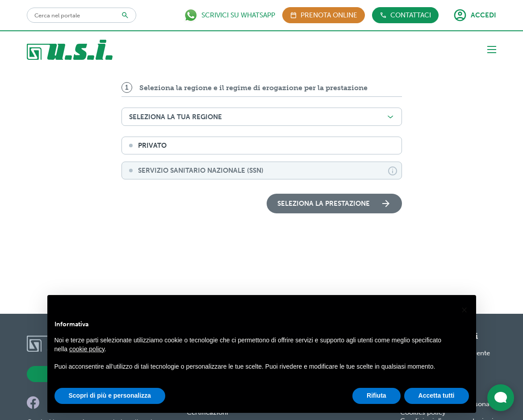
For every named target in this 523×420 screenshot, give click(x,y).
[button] (464, 309)
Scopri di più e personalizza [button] (110, 395)
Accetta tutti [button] (437, 395)
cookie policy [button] (87, 349)
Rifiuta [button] (377, 395)
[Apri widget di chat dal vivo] (501, 398)
